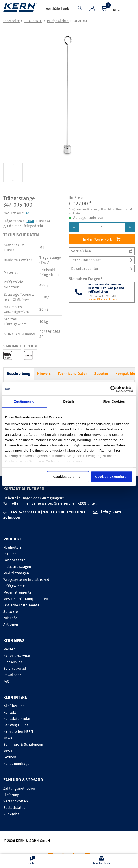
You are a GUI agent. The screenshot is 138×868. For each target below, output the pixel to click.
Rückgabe (11, 757)
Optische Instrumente (21, 605)
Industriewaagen (17, 567)
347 (27, 213)
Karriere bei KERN (86, 675)
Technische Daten (73, 374)
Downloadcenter (102, 269)
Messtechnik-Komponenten (26, 599)
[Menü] (104, 9)
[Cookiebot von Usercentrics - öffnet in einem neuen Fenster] (114, 389)
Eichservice (13, 662)
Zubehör (101, 374)
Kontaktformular (84, 662)
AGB (91, 813)
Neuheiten (12, 548)
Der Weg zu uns (83, 669)
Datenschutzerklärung (117, 813)
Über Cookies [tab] (114, 401)
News (75, 682)
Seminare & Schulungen (91, 688)
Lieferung (11, 738)
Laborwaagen (14, 560)
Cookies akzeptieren (112, 477)
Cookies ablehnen (68, 477)
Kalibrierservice (17, 656)
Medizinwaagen (16, 573)
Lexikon (77, 701)
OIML (30, 221)
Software (11, 612)
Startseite (12, 21)
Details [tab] (69, 401)
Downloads (12, 675)
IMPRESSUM (74, 813)
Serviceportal (15, 669)
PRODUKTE (33, 21)
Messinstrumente (18, 593)
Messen (9, 649)
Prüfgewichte (58, 21)
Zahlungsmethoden (19, 732)
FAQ (6, 682)
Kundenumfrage (84, 707)
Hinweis (44, 374)
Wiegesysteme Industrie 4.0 (26, 580)
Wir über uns (81, 649)
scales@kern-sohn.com (103, 300)
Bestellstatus (14, 751)
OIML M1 (80, 21)
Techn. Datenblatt (102, 260)
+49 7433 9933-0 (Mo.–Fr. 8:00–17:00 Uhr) (45, 512)
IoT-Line (10, 554)
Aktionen (11, 625)
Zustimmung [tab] (24, 401)
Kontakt (77, 656)
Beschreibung (19, 374)
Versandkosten (16, 745)
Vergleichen (102, 251)
